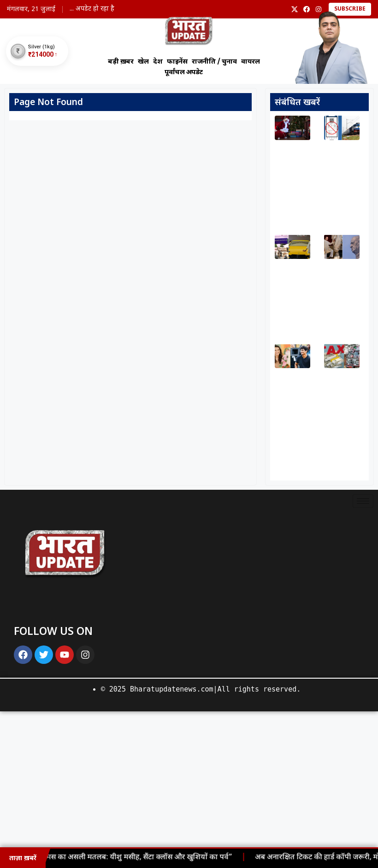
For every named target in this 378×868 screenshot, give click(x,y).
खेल (143, 62)
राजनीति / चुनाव (214, 62)
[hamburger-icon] (363, 501)
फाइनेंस (177, 62)
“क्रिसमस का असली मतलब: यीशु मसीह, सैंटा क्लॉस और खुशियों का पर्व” (135, 858)
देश (158, 62)
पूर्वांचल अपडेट (184, 72)
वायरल (250, 62)
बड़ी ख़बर (121, 62)
